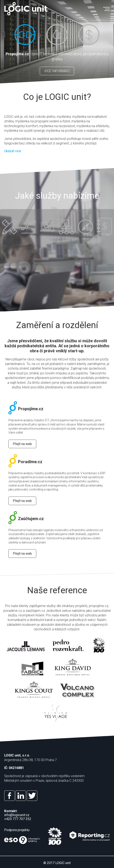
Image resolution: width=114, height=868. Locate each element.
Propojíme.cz (26, 409)
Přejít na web (22, 444)
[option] (57, 42)
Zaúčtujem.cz (26, 519)
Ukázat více (13, 151)
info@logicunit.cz (17, 815)
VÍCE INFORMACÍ (57, 71)
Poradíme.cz (25, 462)
